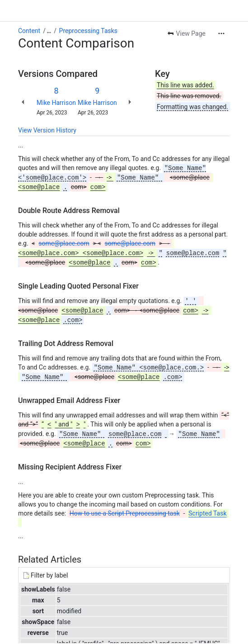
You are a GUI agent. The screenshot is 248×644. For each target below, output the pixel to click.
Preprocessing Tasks (88, 31)
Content (29, 31)
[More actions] (221, 33)
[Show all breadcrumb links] (49, 31)
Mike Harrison (56, 103)
